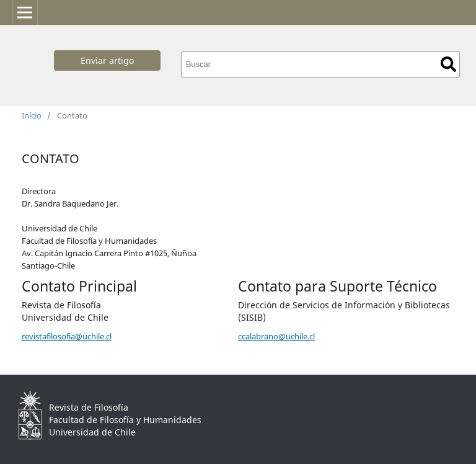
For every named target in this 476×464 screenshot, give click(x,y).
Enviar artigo (107, 60)
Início (32, 115)
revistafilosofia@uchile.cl (67, 336)
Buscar (448, 64)
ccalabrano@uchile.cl (276, 336)
